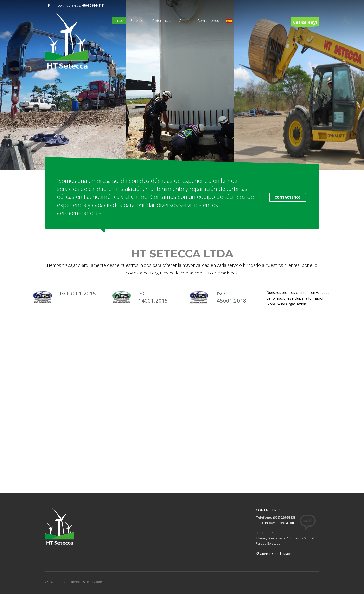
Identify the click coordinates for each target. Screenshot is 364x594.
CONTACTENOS (288, 197)
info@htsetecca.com (280, 523)
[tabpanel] (182, 86)
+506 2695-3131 (93, 5)
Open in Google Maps (274, 554)
